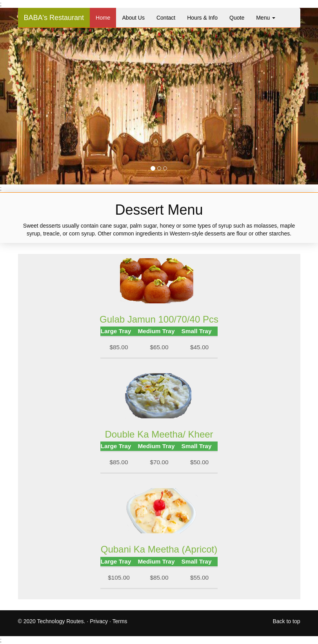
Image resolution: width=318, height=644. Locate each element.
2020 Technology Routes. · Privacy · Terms (75, 621)
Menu (266, 18)
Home (103, 18)
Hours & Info (202, 18)
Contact (166, 18)
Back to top (286, 621)
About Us (133, 18)
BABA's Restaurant (54, 18)
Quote (237, 18)
